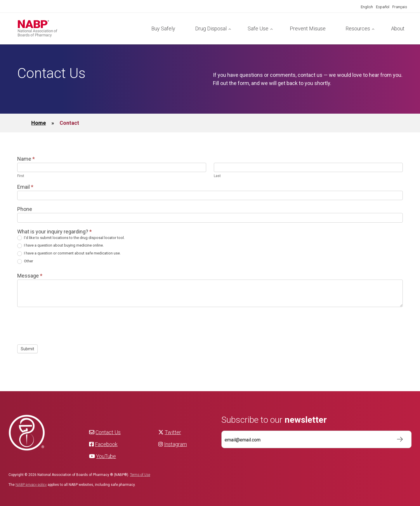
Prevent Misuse (308, 28)
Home (39, 123)
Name (26, 159)
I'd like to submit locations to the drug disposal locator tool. (71, 238)
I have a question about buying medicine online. (60, 246)
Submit (27, 349)
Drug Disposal (211, 28)
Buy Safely (163, 28)
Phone (25, 209)
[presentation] (62, 324)
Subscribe (397, 439)
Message (30, 276)
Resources (358, 28)
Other (25, 261)
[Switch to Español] (383, 7)
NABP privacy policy (31, 485)
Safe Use (258, 28)
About (398, 28)
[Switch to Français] (400, 7)
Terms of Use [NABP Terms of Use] (140, 475)
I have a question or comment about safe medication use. (69, 253)
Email (25, 187)
